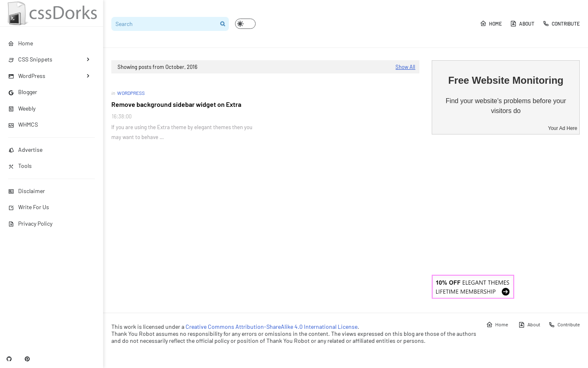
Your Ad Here (563, 128)
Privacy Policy (30, 223)
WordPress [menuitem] (27, 76)
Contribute (561, 24)
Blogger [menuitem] (23, 92)
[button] (245, 24)
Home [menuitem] (21, 43)
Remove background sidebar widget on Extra (176, 104)
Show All (405, 67)
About (522, 24)
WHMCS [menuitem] (23, 124)
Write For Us (29, 207)
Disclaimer (27, 191)
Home (491, 24)
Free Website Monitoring (506, 80)
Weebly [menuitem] (22, 108)
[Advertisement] (506, 205)
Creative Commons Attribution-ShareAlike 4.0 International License (272, 327)
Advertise (25, 150)
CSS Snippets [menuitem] (30, 59)
